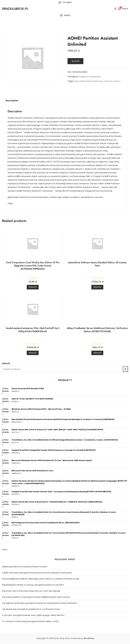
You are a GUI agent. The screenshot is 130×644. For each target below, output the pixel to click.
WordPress (89, 638)
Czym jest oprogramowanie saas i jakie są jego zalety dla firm (33, 615)
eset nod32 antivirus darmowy (88, 81)
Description (12, 101)
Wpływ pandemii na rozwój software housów (25, 567)
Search (6, 363)
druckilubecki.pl (15, 9)
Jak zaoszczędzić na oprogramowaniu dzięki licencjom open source (36, 597)
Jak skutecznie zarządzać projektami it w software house (31, 609)
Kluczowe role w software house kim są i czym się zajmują (31, 591)
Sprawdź (75, 61)
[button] (65, 15)
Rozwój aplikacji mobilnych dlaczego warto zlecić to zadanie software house (41, 579)
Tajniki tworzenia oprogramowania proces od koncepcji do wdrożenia (37, 573)
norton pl (108, 81)
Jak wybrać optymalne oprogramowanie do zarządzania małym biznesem (40, 603)
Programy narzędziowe (90, 77)
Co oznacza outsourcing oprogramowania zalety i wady (30, 621)
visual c (117, 81)
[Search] (125, 369)
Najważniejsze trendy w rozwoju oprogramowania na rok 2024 (33, 585)
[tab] (12, 101)
